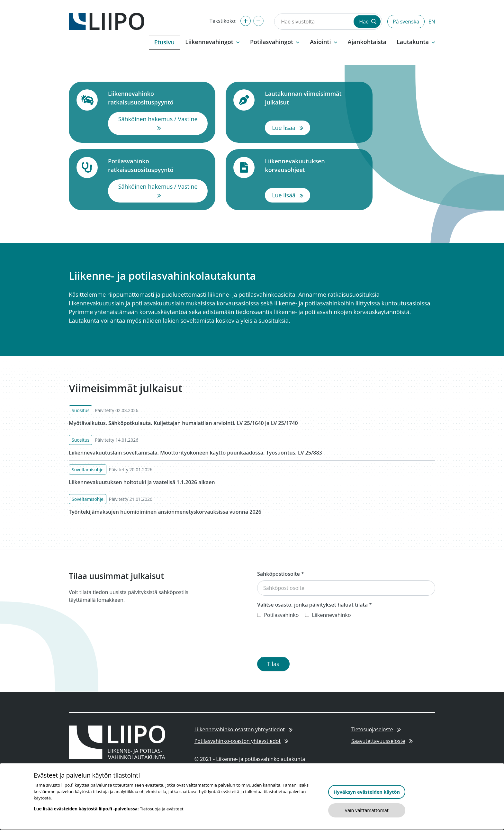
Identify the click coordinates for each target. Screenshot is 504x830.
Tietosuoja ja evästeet (162, 809)
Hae (368, 22)
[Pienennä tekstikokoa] (258, 21)
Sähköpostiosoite (281, 574)
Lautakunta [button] (416, 42)
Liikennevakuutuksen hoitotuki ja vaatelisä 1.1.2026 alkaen (142, 482)
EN (432, 22)
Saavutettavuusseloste (382, 741)
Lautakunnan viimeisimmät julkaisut (315, 98)
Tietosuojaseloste (376, 729)
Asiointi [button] (324, 42)
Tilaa (273, 664)
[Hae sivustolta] (313, 22)
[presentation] (306, 639)
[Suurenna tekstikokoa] (246, 21)
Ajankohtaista (367, 42)
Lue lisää (291, 127)
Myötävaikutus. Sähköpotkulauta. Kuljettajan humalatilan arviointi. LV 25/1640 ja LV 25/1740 (183, 423)
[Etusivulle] (107, 21)
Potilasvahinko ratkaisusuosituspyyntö (158, 165)
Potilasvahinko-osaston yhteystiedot (242, 741)
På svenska (406, 22)
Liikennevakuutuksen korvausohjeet (315, 165)
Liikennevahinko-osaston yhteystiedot (243, 729)
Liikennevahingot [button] (212, 42)
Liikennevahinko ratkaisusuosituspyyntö (158, 98)
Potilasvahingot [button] (275, 42)
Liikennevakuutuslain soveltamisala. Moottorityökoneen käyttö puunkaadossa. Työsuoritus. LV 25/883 (195, 453)
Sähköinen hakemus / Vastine (163, 123)
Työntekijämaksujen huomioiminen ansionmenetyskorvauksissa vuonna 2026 (165, 512)
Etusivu (164, 42)
